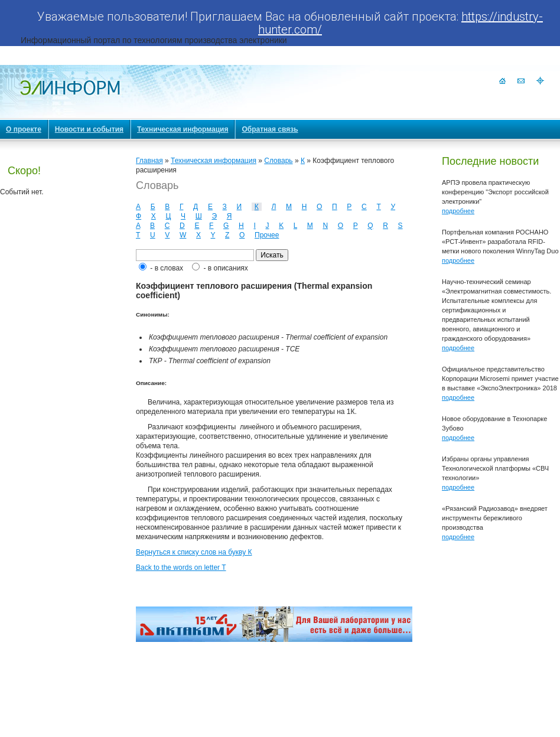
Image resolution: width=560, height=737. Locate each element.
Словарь (278, 161)
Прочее (267, 235)
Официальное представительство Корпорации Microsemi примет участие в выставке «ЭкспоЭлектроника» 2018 (500, 379)
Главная (149, 161)
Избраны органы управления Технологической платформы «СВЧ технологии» (495, 468)
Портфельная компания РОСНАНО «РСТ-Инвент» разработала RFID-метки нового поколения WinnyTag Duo (500, 242)
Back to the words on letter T (181, 568)
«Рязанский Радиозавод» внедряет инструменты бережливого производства (495, 518)
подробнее (458, 211)
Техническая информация (214, 161)
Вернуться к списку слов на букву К (194, 552)
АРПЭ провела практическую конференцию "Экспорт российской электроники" (495, 192)
